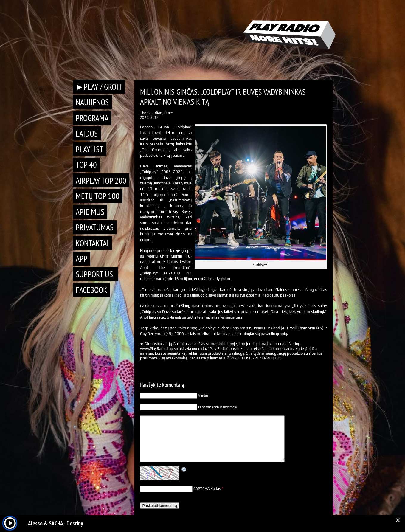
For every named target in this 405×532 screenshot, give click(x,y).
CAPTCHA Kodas (207, 489)
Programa (92, 118)
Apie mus (90, 212)
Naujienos (92, 102)
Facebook (91, 290)
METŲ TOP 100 (98, 196)
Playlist (90, 149)
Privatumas (95, 227)
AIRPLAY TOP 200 (101, 180)
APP (82, 259)
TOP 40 (86, 165)
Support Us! (95, 274)
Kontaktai (92, 243)
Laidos (87, 133)
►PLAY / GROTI (99, 87)
